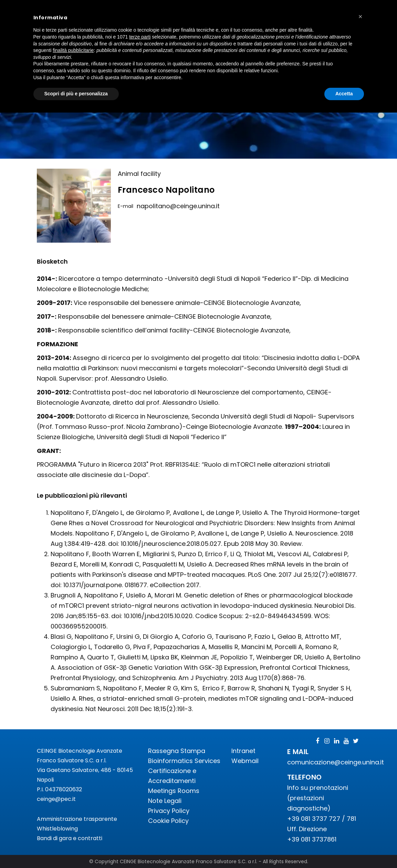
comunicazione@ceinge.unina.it (336, 762)
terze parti (140, 37)
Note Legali (165, 801)
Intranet (243, 751)
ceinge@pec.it (56, 799)
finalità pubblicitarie (73, 50)
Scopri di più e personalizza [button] (76, 94)
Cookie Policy (168, 821)
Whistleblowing (57, 829)
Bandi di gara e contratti (70, 838)
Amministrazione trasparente (77, 819)
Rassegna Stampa (177, 751)
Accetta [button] (344, 94)
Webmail (245, 761)
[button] (361, 17)
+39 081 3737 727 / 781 (322, 819)
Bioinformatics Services (184, 761)
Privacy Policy (169, 811)
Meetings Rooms (174, 791)
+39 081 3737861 (312, 839)
